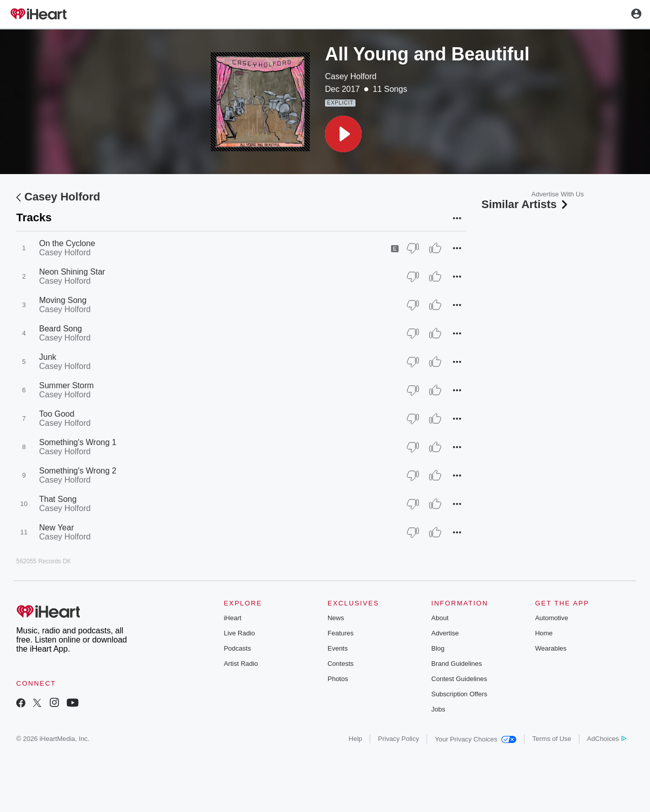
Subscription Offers (459, 694)
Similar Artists (526, 204)
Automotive (552, 618)
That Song (58, 499)
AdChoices (607, 739)
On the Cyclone (67, 243)
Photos (338, 679)
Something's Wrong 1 (78, 442)
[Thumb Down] (413, 248)
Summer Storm (67, 385)
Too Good (57, 414)
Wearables (551, 648)
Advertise (445, 633)
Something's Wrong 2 (78, 471)
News (336, 618)
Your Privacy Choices (476, 739)
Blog (438, 648)
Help (356, 739)
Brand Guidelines (457, 664)
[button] (343, 134)
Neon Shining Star (72, 272)
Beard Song (61, 329)
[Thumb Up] (435, 248)
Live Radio (239, 633)
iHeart (233, 618)
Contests (340, 664)
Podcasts (237, 648)
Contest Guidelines (459, 679)
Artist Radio (241, 664)
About (440, 618)
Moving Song (63, 300)
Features (340, 633)
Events (338, 648)
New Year (57, 528)
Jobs (438, 709)
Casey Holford (351, 76)
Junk (48, 357)
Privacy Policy (398, 739)
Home (544, 633)
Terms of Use (552, 739)
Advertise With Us (557, 194)
